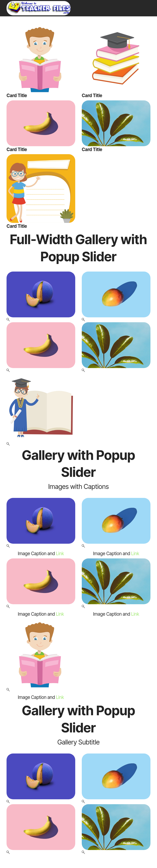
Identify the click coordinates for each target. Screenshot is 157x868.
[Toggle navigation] (148, 1)
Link (60, 553)
